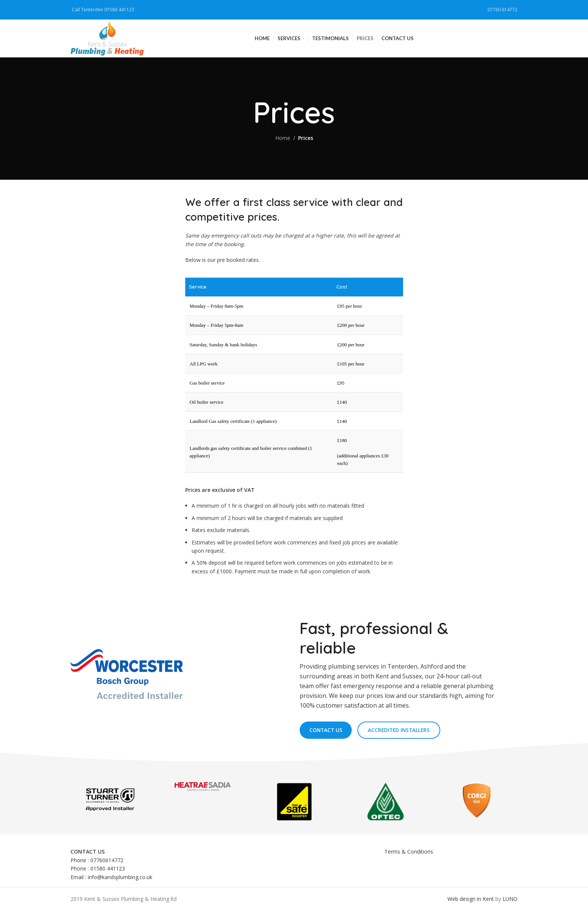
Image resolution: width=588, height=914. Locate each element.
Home (283, 141)
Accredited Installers (404, 733)
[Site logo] (109, 39)
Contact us (327, 733)
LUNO (510, 902)
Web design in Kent (471, 902)
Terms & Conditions (409, 855)
